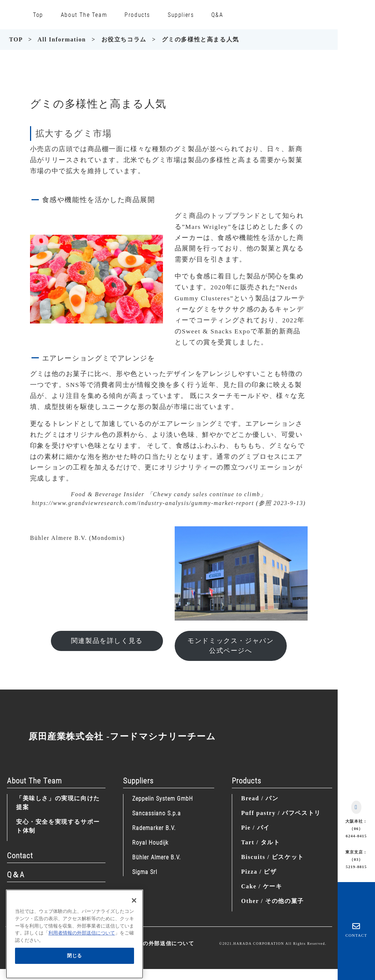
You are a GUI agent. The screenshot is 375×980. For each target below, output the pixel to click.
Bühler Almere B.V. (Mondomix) (77, 538)
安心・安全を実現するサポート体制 (58, 826)
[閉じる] (134, 911)
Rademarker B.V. (154, 828)
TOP (16, 39)
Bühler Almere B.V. (157, 857)
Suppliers (181, 14)
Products (137, 14)
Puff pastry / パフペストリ (281, 813)
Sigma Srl (145, 872)
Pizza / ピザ (259, 872)
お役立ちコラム (124, 39)
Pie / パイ (255, 828)
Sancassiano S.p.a (157, 813)
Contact (20, 855)
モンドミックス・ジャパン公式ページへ (231, 646)
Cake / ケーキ (261, 886)
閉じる (75, 966)
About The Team (84, 14)
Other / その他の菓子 (272, 901)
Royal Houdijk (150, 842)
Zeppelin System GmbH (163, 798)
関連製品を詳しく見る (107, 641)
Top (38, 14)
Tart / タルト (260, 842)
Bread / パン (260, 798)
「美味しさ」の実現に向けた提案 (58, 803)
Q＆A (16, 874)
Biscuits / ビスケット (272, 857)
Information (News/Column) (53, 893)
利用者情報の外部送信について (154, 943)
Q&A (217, 14)
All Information (62, 39)
